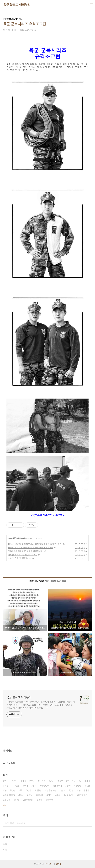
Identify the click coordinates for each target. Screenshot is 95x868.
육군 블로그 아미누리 (17, 5)
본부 (15, 781)
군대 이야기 (84, 790)
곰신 (61, 781)
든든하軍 (12, 538)
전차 (29, 790)
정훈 (17, 786)
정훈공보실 (51, 790)
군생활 (7, 800)
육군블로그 (83, 795)
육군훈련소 (29, 800)
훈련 (58, 795)
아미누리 (69, 795)
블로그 (50, 800)
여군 (50, 795)
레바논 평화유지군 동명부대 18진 (23, 555)
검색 (89, 823)
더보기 (6, 805)
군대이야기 (85, 781)
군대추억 (58, 786)
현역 (17, 800)
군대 (63, 790)
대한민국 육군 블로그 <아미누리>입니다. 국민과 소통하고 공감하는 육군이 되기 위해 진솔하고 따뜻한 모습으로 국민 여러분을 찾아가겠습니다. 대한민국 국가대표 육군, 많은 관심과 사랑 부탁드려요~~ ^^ (41, 705)
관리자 (58, 864)
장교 (35, 786)
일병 (40, 800)
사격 (24, 781)
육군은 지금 (22, 538)
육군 (88, 786)
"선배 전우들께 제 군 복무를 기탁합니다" (26, 551)
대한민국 (45, 786)
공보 (22, 795)
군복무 (42, 781)
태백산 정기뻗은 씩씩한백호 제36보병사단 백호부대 (31, 548)
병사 (6, 781)
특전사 (7, 786)
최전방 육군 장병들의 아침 (20, 558)
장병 (30, 795)
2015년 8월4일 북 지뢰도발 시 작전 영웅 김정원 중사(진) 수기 (35, 544)
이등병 (39, 790)
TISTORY (49, 864)
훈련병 (78, 786)
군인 (52, 781)
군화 (69, 786)
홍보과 (40, 795)
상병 (72, 790)
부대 (26, 786)
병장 (13, 790)
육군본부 (71, 781)
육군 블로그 (10, 795)
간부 (33, 781)
